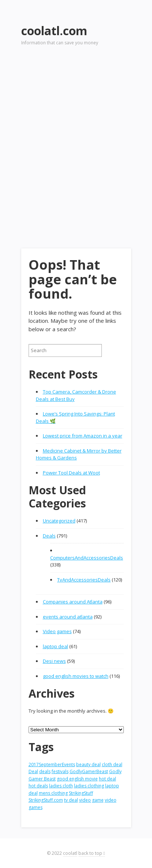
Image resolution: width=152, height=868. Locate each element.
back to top (92, 853)
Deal (33, 771)
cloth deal (112, 764)
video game (91, 800)
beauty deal (88, 764)
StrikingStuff (81, 793)
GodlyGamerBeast (89, 771)
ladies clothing (89, 786)
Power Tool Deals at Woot (71, 473)
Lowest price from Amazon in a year (83, 436)
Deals (49, 536)
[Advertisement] (76, 137)
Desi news (54, 661)
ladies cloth (61, 786)
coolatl (70, 853)
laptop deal (55, 646)
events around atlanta (68, 617)
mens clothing (53, 793)
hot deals (38, 786)
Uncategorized (59, 521)
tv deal (71, 800)
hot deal (107, 779)
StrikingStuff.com (46, 800)
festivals (60, 771)
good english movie (77, 779)
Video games (57, 631)
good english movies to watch (76, 676)
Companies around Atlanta (73, 602)
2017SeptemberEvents (52, 764)
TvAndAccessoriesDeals (84, 580)
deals (45, 771)
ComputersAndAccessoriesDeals (87, 558)
